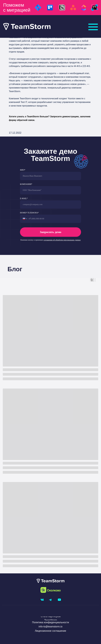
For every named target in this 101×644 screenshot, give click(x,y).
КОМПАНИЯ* (26, 184)
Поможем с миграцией (17, 7)
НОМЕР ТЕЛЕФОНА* (29, 213)
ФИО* (23, 170)
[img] (93, 27)
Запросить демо (50, 232)
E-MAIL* (24, 198)
